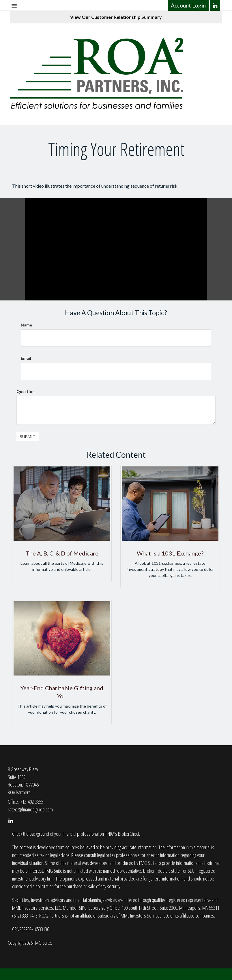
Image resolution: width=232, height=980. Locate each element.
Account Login (188, 5)
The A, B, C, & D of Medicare (62, 553)
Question (26, 391)
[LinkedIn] (215, 5)
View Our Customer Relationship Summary (116, 17)
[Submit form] (28, 437)
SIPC (83, 908)
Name (26, 325)
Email (26, 358)
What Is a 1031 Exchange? (170, 553)
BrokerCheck (129, 834)
